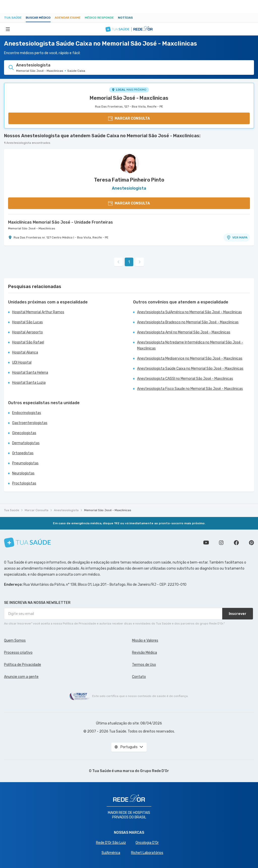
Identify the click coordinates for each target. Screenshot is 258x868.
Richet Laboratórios (147, 853)
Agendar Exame (68, 18)
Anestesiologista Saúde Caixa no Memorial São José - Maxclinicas (190, 369)
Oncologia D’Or (147, 843)
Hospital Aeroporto (27, 332)
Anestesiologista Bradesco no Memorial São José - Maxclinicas (188, 322)
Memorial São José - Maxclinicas (129, 98)
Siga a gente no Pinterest (251, 543)
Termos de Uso (144, 665)
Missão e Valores (145, 640)
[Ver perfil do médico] (129, 163)
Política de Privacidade (23, 665)
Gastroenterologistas (30, 423)
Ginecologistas (24, 433)
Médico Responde (99, 18)
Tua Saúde (13, 18)
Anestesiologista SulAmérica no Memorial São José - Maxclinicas (189, 312)
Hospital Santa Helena (30, 373)
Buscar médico (38, 18)
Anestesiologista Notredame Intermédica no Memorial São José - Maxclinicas (190, 345)
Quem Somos (15, 640)
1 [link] (129, 262)
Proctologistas (24, 483)
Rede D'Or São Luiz (111, 843)
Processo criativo (18, 653)
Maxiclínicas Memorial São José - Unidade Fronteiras (60, 222)
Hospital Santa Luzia (29, 383)
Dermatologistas (26, 443)
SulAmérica (111, 853)
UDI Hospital (22, 362)
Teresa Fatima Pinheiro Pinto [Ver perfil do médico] (129, 180)
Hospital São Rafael (28, 342)
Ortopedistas (23, 453)
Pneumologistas (25, 463)
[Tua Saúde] (27, 543)
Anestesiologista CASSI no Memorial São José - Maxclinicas (185, 379)
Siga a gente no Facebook (236, 543)
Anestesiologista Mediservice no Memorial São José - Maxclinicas (190, 358)
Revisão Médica (144, 653)
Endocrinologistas (27, 413)
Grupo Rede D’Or (155, 771)
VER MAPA (237, 237)
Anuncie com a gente (21, 677)
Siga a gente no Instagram (221, 543)
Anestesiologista (66, 510)
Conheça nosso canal (206, 543)
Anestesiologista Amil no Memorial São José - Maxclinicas (184, 332)
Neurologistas (23, 473)
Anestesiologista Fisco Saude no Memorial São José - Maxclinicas (190, 389)
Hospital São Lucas (27, 322)
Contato (139, 677)
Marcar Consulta (37, 510)
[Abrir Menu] (8, 29)
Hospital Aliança (25, 352)
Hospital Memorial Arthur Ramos (38, 312)
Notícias (125, 18)
